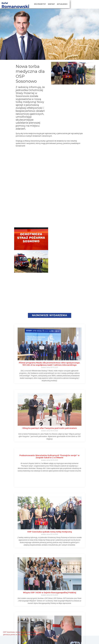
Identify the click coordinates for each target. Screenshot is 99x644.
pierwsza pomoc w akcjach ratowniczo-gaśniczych (22, 634)
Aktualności (79, 4)
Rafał (17, 3)
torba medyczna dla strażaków (27, 632)
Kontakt (68, 4)
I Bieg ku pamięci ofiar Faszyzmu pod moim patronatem (49, 630)
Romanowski (29, 6)
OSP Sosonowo (9, 632)
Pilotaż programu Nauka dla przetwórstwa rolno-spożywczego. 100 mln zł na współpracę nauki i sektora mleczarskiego (50, 565)
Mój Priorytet (57, 4)
